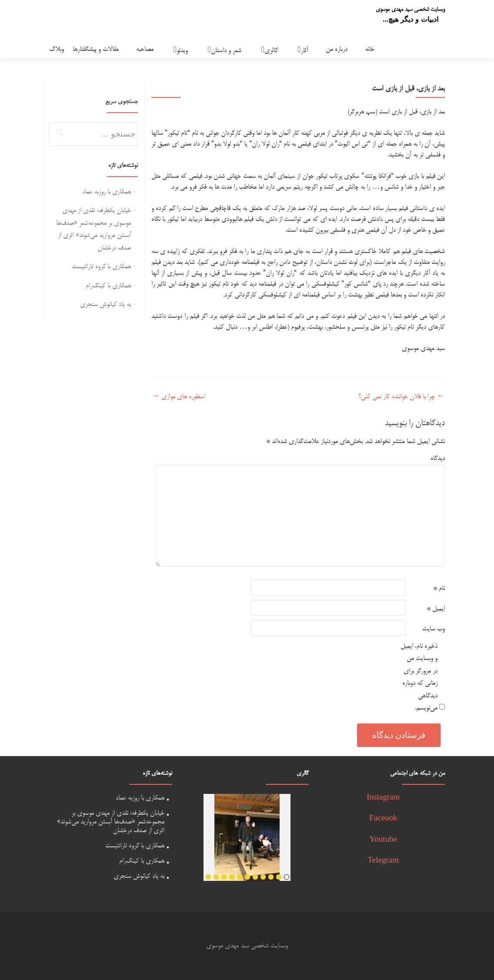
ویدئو (182, 51)
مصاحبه (145, 49)
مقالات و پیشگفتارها (96, 49)
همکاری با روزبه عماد (107, 192)
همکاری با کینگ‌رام (108, 286)
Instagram (383, 798)
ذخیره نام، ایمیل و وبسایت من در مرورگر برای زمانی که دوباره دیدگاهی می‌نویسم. (419, 677)
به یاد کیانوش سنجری (105, 305)
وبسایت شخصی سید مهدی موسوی (410, 10)
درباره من (337, 49)
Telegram (383, 861)
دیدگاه (438, 458)
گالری (271, 51)
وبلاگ (57, 49)
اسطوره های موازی (178, 397)
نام (439, 588)
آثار (305, 51)
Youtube (384, 840)
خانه (370, 49)
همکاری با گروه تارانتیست (101, 267)
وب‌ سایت (434, 629)
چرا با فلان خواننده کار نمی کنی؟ (402, 397)
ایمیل (436, 609)
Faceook (383, 819)
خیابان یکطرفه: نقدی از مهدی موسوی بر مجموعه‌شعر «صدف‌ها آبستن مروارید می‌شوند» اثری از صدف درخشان (111, 822)
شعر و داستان (226, 51)
